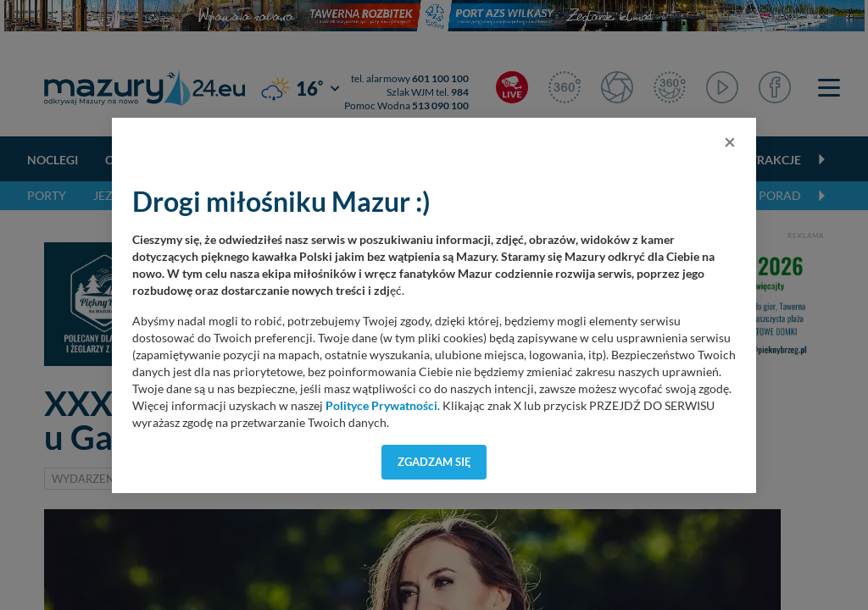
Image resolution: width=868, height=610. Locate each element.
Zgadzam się (434, 462)
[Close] (730, 141)
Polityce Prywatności (381, 406)
